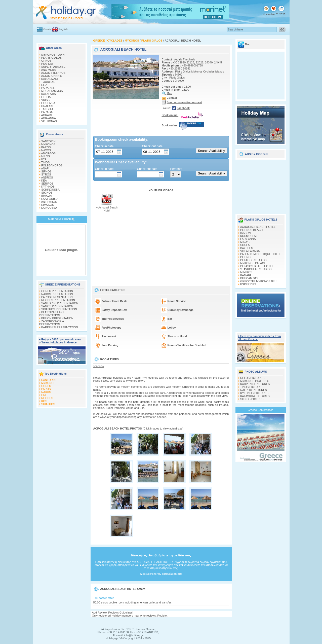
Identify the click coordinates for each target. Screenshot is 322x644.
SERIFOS (47, 184)
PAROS (46, 147)
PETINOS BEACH (251, 230)
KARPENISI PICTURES (255, 384)
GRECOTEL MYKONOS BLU (258, 281)
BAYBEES (247, 248)
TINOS (46, 162)
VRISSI (46, 100)
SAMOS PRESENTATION (57, 306)
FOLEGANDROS (52, 165)
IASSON (246, 233)
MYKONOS (48, 144)
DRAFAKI (47, 106)
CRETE (46, 395)
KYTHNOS (48, 187)
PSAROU (47, 64)
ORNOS (46, 61)
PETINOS (246, 257)
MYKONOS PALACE (253, 263)
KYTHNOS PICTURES (254, 393)
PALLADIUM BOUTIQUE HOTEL (261, 254)
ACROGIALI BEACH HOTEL (258, 227)
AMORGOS (48, 153)
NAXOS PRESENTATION (57, 294)
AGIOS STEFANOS (53, 73)
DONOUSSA (49, 208)
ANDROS (47, 177)
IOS (44, 159)
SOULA (245, 245)
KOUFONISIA (50, 199)
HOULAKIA (48, 103)
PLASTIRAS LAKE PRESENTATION (52, 314)
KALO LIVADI (50, 79)
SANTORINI (49, 141)
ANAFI (45, 168)
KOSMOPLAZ (249, 236)
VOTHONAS (49, 121)
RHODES (47, 398)
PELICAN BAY (249, 278)
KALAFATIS (49, 94)
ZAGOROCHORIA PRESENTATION (51, 323)
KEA (44, 181)
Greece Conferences (261, 410)
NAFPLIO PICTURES (254, 390)
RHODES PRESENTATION (58, 300)
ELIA (44, 85)
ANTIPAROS (49, 202)
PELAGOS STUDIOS (253, 260)
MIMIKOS (246, 272)
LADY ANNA (248, 239)
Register (162, 616)
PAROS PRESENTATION (57, 297)
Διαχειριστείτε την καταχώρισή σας (161, 574)
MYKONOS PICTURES (255, 381)
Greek (47, 29)
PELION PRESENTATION (57, 318)
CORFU (46, 386)
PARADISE (48, 88)
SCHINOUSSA (50, 190)
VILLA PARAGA (250, 251)
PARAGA (47, 112)
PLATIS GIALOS (51, 58)
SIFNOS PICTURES (253, 399)
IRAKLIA (47, 196)
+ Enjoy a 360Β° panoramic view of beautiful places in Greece (60, 341)
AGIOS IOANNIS (51, 76)
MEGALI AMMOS (52, 91)
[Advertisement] (261, 185)
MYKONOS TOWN (53, 55)
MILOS (46, 156)
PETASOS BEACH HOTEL (257, 266)
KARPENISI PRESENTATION (60, 327)
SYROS (46, 174)
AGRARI (46, 115)
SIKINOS (47, 193)
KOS (44, 401)
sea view (99, 366)
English (63, 29)
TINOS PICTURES (252, 387)
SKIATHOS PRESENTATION (59, 309)
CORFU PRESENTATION (57, 291)
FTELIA (46, 97)
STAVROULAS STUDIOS (256, 269)
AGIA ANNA (48, 118)
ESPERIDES (248, 284)
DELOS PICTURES (252, 378)
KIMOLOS (48, 205)
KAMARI (246, 275)
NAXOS (46, 150)
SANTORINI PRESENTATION (60, 303)
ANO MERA (48, 70)
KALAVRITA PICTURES (255, 396)
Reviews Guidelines (120, 613)
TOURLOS (48, 82)
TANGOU (47, 109)
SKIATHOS (48, 404)
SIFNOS (46, 171)
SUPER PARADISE (53, 67)
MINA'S (245, 242)
